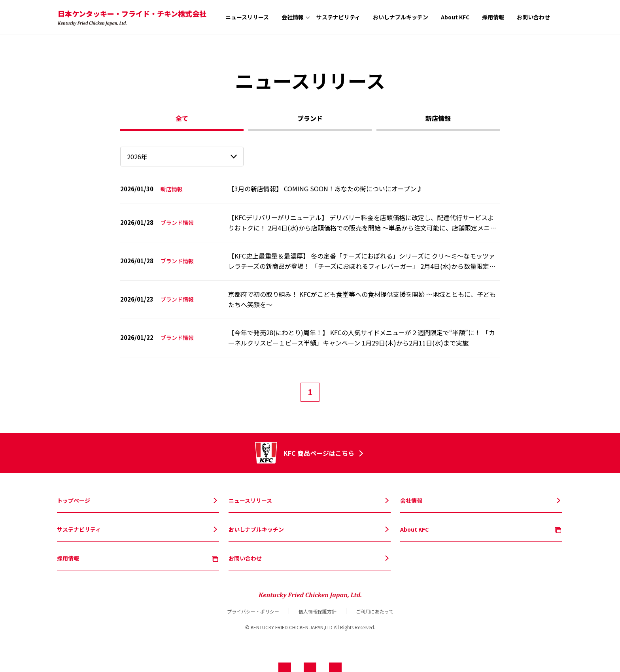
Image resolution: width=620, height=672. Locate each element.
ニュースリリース (247, 17)
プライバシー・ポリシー (253, 611)
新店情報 (438, 118)
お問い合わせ (533, 17)
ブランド (310, 118)
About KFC (455, 17)
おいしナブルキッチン (401, 17)
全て (182, 118)
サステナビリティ (338, 17)
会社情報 (293, 17)
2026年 (137, 157)
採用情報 (493, 17)
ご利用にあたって (375, 611)
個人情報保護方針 (318, 611)
